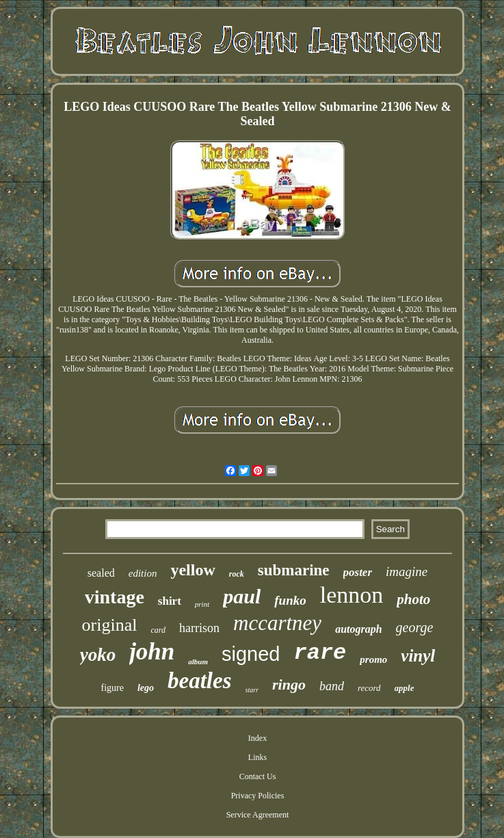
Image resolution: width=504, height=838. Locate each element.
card (158, 630)
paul (242, 596)
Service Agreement (258, 815)
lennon (352, 595)
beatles (199, 681)
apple (404, 688)
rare (320, 653)
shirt (170, 601)
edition (143, 573)
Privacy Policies (258, 796)
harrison (199, 628)
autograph (358, 629)
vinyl (418, 656)
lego (146, 688)
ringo (289, 684)
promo (373, 659)
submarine (294, 570)
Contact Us (258, 776)
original (110, 625)
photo (413, 599)
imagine (407, 572)
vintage (115, 597)
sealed (101, 573)
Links (257, 757)
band (332, 686)
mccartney (277, 623)
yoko (98, 655)
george (415, 627)
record (369, 688)
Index (257, 738)
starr (252, 690)
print (202, 604)
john (152, 652)
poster (358, 572)
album (198, 662)
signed (251, 654)
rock (237, 574)
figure (112, 688)
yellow (193, 570)
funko (290, 600)
